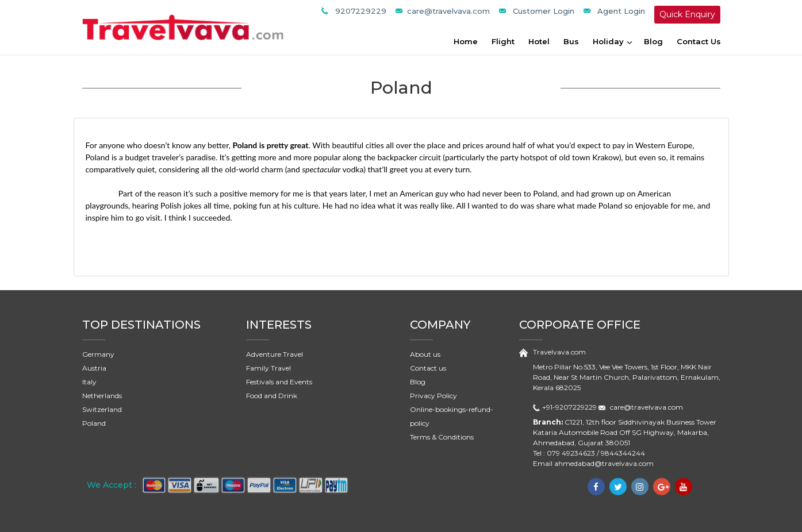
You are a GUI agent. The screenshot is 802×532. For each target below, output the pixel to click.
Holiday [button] (609, 41)
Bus (571, 41)
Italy (89, 382)
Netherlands (102, 396)
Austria (94, 368)
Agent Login (621, 11)
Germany (98, 354)
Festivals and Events (279, 382)
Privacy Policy (433, 396)
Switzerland (102, 409)
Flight (503, 41)
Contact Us (699, 41)
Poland (94, 423)
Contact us (428, 368)
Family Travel (268, 368)
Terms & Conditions (442, 437)
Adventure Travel (275, 354)
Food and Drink (272, 396)
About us (425, 354)
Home (466, 41)
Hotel (539, 41)
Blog (653, 41)
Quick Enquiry (687, 14)
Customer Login (544, 11)
